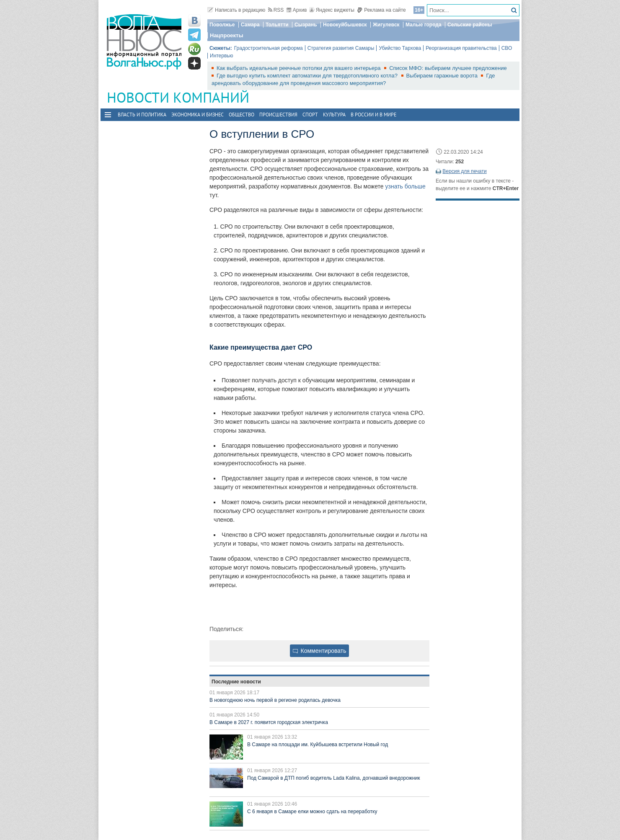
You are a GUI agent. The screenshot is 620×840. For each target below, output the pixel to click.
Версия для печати (464, 171)
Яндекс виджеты (332, 10)
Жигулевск (386, 25)
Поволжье (222, 25)
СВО (507, 48)
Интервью (222, 56)
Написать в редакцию (236, 10)
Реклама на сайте (381, 10)
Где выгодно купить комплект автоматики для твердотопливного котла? (308, 76)
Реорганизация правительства (461, 48)
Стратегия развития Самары (341, 48)
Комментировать (320, 651)
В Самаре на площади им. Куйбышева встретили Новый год (318, 745)
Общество (242, 115)
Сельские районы (470, 25)
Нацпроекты (227, 35)
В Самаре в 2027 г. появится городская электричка (269, 722)
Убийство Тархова (400, 48)
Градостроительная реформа (269, 48)
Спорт (310, 115)
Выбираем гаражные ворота (443, 76)
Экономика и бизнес (198, 115)
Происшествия (278, 115)
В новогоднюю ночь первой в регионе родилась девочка (275, 700)
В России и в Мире (373, 115)
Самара (250, 25)
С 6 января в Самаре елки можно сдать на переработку (312, 812)
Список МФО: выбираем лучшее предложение (448, 68)
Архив (297, 10)
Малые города (424, 25)
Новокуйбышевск (345, 25)
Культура (334, 115)
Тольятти (277, 25)
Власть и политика (142, 115)
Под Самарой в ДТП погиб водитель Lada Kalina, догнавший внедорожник (333, 778)
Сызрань (306, 25)
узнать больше (405, 186)
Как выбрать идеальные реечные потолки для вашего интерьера (299, 68)
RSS (276, 10)
